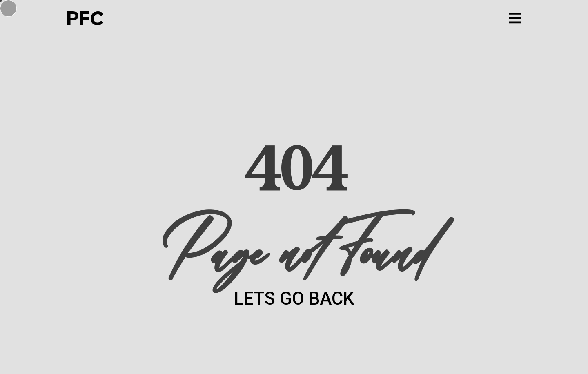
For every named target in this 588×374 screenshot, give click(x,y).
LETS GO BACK (294, 298)
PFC (85, 18)
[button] (515, 18)
